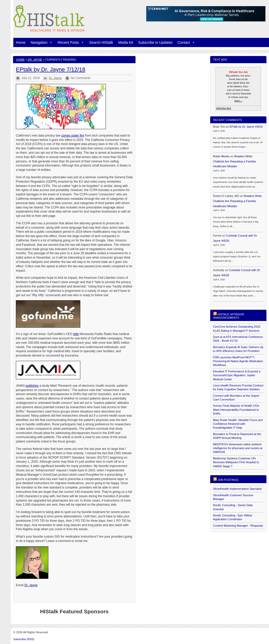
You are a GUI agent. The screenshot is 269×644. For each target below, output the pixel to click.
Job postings (228, 480)
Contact (186, 42)
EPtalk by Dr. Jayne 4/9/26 (246, 127)
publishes (32, 386)
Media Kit (126, 42)
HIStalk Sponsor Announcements (229, 316)
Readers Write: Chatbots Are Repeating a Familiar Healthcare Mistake (234, 161)
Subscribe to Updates (155, 42)
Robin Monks (221, 156)
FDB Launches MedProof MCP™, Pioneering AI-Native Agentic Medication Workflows (238, 361)
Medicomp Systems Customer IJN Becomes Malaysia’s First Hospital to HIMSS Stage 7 (236, 462)
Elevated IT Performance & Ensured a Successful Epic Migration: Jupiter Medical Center (237, 375)
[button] (50, 42)
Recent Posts (71, 42)
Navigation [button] (41, 42)
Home (21, 42)
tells (76, 334)
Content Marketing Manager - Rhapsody (238, 526)
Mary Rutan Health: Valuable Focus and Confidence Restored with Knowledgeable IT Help (238, 424)
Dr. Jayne (35, 60)
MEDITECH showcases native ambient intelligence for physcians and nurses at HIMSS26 (238, 448)
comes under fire (72, 136)
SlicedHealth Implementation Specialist (237, 489)
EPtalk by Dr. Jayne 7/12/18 (51, 69)
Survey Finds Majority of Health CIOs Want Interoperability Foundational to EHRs (236, 410)
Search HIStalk (101, 42)
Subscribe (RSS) (24, 639)
